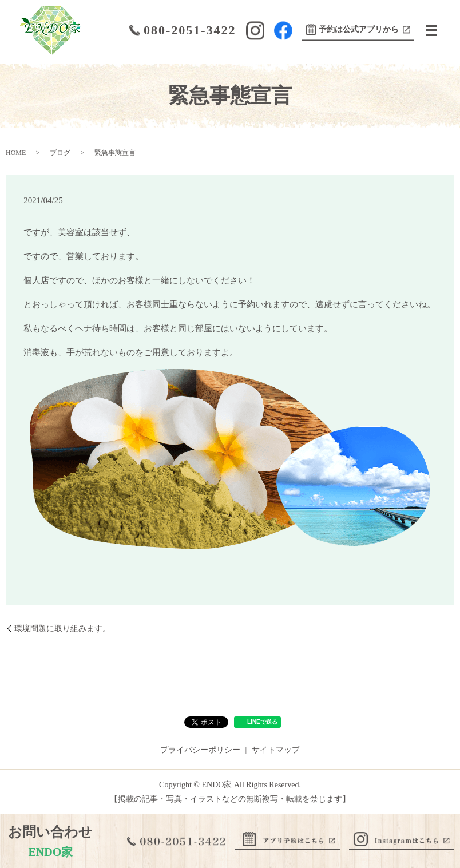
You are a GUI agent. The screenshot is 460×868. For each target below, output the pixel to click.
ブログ (60, 153)
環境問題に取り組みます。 (62, 629)
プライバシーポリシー (200, 750)
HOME (16, 153)
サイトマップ (276, 750)
